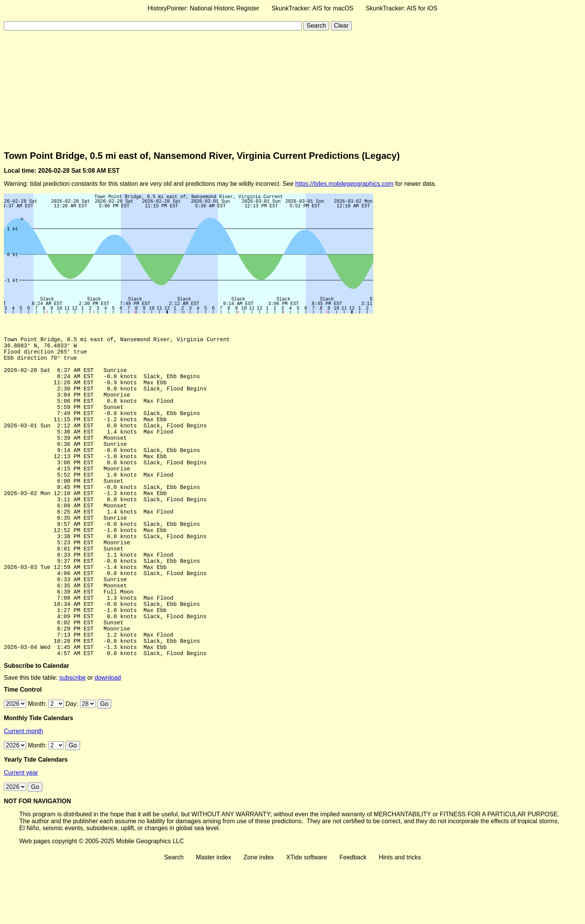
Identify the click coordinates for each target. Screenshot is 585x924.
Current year (21, 833)
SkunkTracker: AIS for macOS (312, 8)
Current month (23, 791)
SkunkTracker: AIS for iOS (401, 8)
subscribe (72, 738)
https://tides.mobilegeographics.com (344, 184)
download (108, 738)
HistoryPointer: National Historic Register (204, 8)
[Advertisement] (292, 90)
